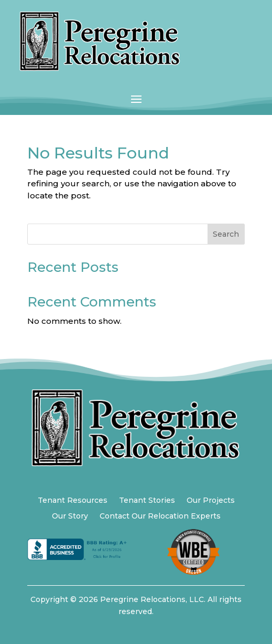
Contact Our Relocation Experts (160, 516)
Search (226, 234)
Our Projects (211, 501)
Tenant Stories (147, 501)
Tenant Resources (73, 501)
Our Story (70, 516)
